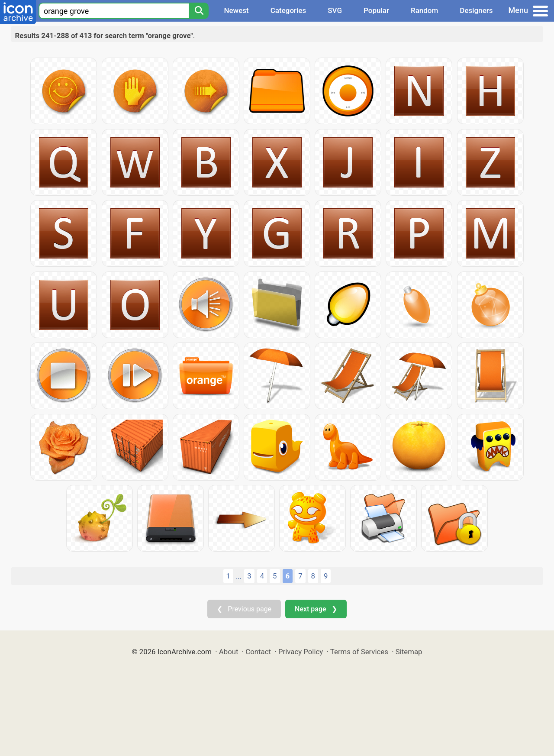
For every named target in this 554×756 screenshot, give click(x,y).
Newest (236, 10)
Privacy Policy (301, 652)
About (229, 652)
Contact (258, 652)
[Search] (199, 11)
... (239, 576)
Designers (476, 10)
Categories (288, 10)
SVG (335, 10)
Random (424, 10)
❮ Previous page (244, 609)
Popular (376, 10)
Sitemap (409, 652)
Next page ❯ (316, 609)
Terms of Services (359, 652)
